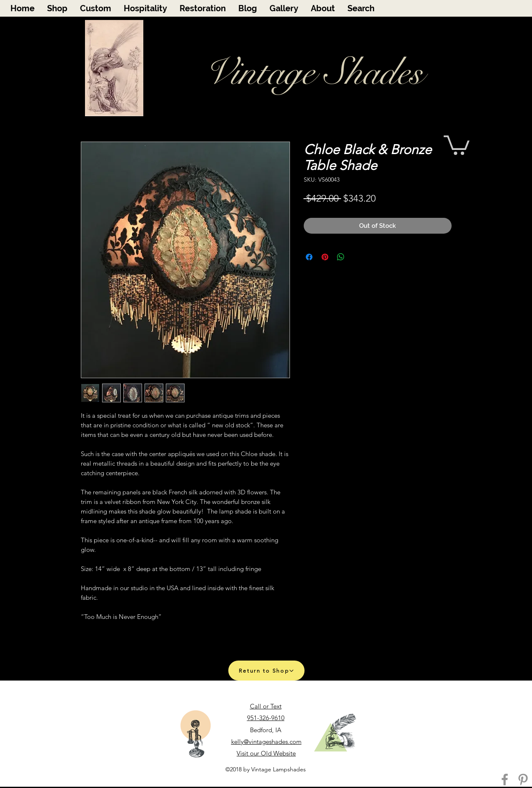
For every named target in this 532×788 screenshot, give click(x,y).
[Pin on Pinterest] (325, 257)
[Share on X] (357, 257)
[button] (457, 144)
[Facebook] (505, 779)
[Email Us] (335, 733)
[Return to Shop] (266, 671)
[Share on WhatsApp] (341, 257)
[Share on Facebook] (309, 257)
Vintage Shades (313, 73)
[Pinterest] (523, 779)
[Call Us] (196, 734)
